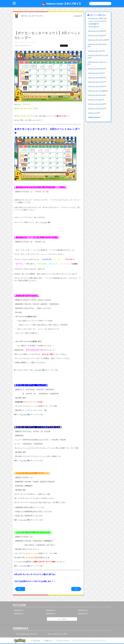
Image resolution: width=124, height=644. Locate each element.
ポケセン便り (92, 27)
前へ (20, 589)
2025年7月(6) (82, 610)
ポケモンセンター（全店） (96, 18)
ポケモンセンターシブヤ (95, 51)
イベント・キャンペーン (96, 21)
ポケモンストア (93, 113)
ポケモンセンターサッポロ (96, 31)
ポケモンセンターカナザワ (96, 78)
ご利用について (49, 640)
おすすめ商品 (92, 24)
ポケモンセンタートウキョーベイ (98, 62)
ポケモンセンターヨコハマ (96, 69)
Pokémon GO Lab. (93, 117)
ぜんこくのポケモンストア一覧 (57, 634)
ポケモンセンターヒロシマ (96, 95)
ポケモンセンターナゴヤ (95, 73)
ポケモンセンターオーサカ (96, 86)
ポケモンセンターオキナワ (96, 108)
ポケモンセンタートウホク (96, 35)
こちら (45, 222)
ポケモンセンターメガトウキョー (98, 44)
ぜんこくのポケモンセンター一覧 (26, 634)
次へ (77, 589)
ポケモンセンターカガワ (95, 100)
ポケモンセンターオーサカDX (97, 91)
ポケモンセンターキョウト (32, 16)
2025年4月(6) (82, 613)
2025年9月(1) (18, 610)
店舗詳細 (77, 16)
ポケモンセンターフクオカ (96, 104)
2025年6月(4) (18, 613)
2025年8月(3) (50, 610)
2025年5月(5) (50, 613)
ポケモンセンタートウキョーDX (97, 40)
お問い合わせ (36, 640)
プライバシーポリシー (63, 640)
